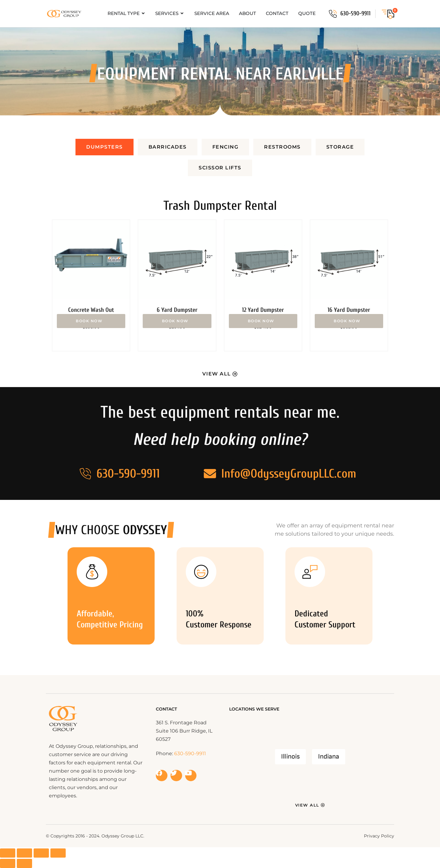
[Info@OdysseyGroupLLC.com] (210, 474)
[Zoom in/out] (8, 853)
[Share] (41, 853)
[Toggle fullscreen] (24, 853)
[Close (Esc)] (58, 853)
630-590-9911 (356, 13)
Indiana (329, 757)
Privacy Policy (379, 836)
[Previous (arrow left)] (8, 863)
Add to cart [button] (91, 321)
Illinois (290, 757)
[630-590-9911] (333, 14)
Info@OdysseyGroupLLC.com (289, 474)
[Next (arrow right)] (24, 863)
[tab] (105, 147)
